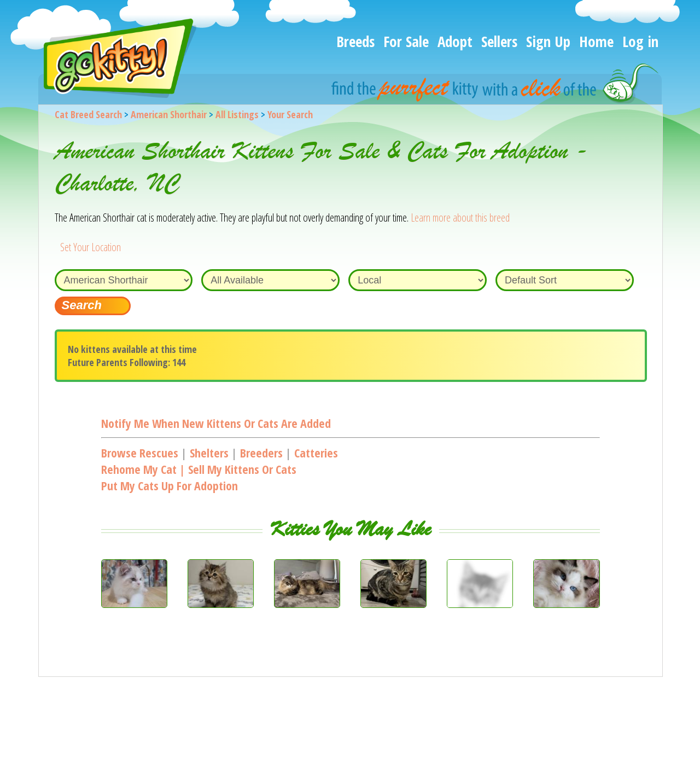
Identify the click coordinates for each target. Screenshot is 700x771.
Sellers (499, 41)
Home (596, 41)
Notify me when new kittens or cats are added (216, 423)
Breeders (261, 453)
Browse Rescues (140, 453)
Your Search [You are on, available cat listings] (290, 114)
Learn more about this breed (460, 218)
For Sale (406, 41)
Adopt (455, 41)
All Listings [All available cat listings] (237, 114)
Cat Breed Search (88, 114)
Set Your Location (91, 247)
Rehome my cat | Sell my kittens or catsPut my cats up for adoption (199, 477)
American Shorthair (169, 114)
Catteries (316, 453)
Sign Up (548, 41)
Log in (640, 41)
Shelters (209, 453)
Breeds (355, 41)
